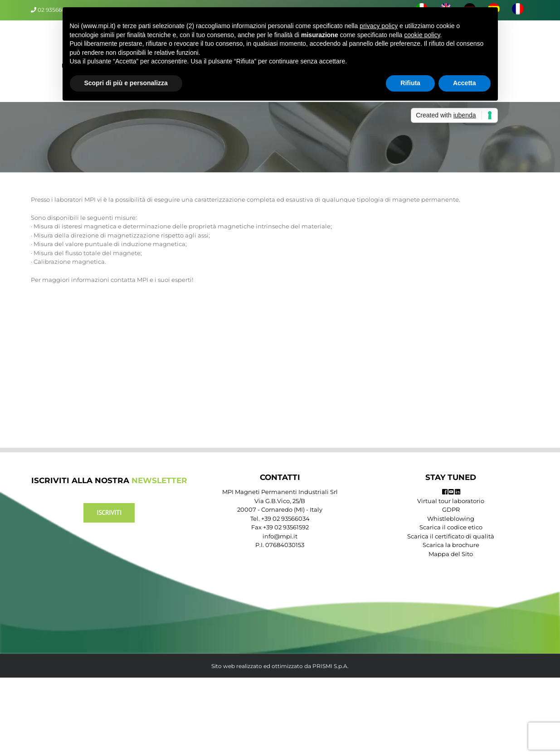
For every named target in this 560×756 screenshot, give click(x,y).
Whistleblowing (451, 519)
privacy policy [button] (379, 26)
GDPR (451, 509)
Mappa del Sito (451, 554)
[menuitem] (518, 10)
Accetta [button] (465, 83)
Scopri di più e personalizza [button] (126, 83)
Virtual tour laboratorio (451, 501)
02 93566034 (55, 10)
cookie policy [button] (422, 35)
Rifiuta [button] (410, 83)
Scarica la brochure (451, 545)
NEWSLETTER (159, 480)
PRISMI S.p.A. (331, 666)
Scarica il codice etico (451, 527)
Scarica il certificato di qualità (451, 536)
